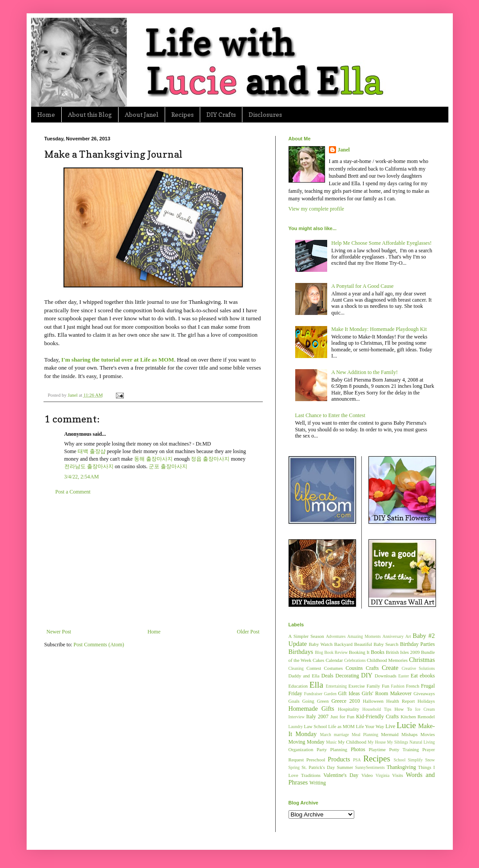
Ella (316, 685)
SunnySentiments (370, 767)
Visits (398, 775)
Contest (314, 668)
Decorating (347, 676)
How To (403, 709)
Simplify (416, 760)
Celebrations (355, 660)
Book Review (336, 652)
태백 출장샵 (92, 451)
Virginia (382, 775)
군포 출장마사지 (168, 466)
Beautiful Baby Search (376, 644)
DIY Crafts (221, 114)
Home (46, 114)
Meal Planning (365, 735)
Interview (297, 717)
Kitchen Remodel (418, 717)
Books (378, 652)
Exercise (357, 686)
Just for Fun (342, 717)
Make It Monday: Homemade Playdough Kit (379, 329)
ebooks (428, 676)
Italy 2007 (317, 717)
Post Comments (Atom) (99, 645)
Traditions (311, 775)
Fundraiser (313, 694)
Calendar (334, 660)
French (412, 686)
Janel (344, 150)
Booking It (359, 652)
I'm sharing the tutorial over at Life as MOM (118, 360)
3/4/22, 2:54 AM (82, 477)
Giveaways (424, 693)
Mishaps (410, 734)
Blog (319, 652)
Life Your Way (370, 726)
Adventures (336, 636)
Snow (430, 760)
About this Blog (90, 114)
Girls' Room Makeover (387, 693)
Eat (414, 676)
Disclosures (265, 114)
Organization (301, 749)
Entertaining (336, 686)
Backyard (343, 644)
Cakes (318, 660)
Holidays (426, 701)
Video (367, 775)
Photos (358, 749)
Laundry (296, 727)
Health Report (400, 701)
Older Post (248, 632)
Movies (428, 734)
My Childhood (352, 742)
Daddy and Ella (304, 676)
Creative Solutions (418, 668)
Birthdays (301, 652)
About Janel (142, 114)
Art (408, 636)
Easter (404, 676)
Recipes (182, 114)
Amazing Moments (364, 636)
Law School (316, 726)
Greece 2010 (345, 701)
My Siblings (398, 742)
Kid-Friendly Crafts (377, 717)
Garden (330, 694)
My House (377, 742)
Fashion (398, 686)
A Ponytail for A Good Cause (362, 286)
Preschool (316, 760)
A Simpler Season (306, 636)
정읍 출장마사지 (210, 459)
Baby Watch (321, 644)
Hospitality (348, 709)
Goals (294, 701)
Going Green (315, 701)
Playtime (377, 749)
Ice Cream (425, 709)
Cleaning (296, 668)
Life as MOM (341, 726)
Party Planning (332, 749)
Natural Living (422, 742)
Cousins (354, 668)
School (400, 760)
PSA (357, 760)
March (326, 735)
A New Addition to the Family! (364, 372)
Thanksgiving (401, 767)
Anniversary (393, 636)
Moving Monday (307, 742)
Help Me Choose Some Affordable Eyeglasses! (381, 243)
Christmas (422, 660)
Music (331, 742)
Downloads (386, 676)
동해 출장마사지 (153, 459)
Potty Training (404, 749)
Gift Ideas (349, 693)
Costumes (334, 668)
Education (298, 686)
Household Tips (377, 709)
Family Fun (378, 686)
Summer (345, 767)
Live (390, 726)
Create (390, 668)
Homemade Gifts (311, 709)
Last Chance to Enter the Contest (330, 415)
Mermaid (390, 734)
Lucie (406, 725)
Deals (327, 676)
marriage (341, 735)
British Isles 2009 (403, 652)
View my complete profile (317, 209)
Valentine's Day (341, 775)
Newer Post (59, 632)
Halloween (373, 701)
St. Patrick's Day (318, 767)
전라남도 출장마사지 (89, 466)
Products (339, 759)
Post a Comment (73, 492)
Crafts (372, 668)
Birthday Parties (418, 644)
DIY (367, 675)
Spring (294, 767)
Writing (318, 783)
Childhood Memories (387, 660)
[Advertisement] (153, 562)
